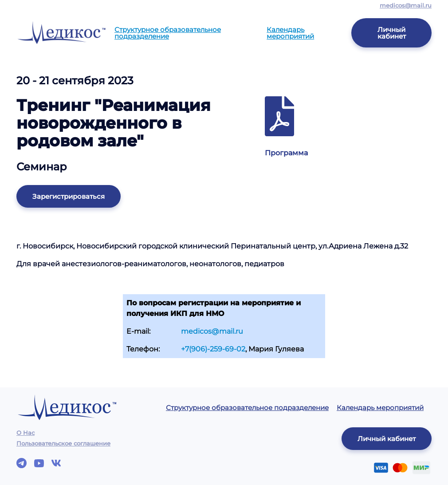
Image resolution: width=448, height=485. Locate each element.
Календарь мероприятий (290, 33)
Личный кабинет (392, 33)
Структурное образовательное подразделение (168, 33)
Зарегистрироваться (69, 196)
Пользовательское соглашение (63, 443)
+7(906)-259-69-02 (213, 349)
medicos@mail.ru (406, 5)
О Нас (26, 433)
